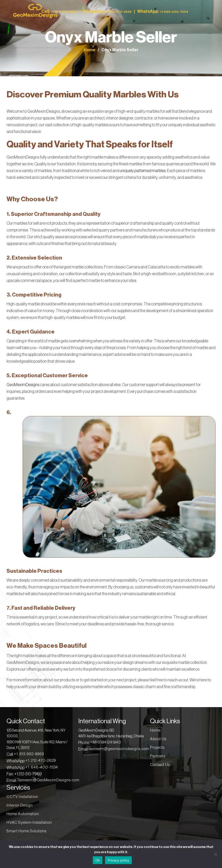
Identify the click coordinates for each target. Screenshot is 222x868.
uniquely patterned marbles (143, 171)
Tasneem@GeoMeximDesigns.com (48, 780)
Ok (98, 860)
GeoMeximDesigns (23, 385)
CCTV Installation (22, 797)
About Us (158, 739)
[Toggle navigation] (206, 11)
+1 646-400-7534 (42, 767)
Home (90, 50)
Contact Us (160, 765)
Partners (158, 756)
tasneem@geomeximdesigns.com (119, 749)
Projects (157, 748)
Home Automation (23, 814)
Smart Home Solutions (27, 831)
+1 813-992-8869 (29, 754)
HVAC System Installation (29, 823)
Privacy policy (118, 860)
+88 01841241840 (106, 742)
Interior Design (20, 805)
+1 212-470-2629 (41, 761)
